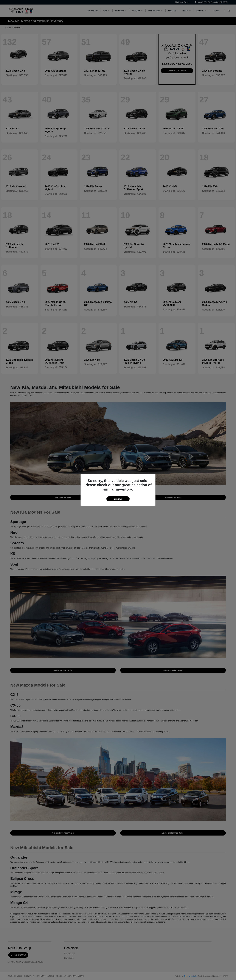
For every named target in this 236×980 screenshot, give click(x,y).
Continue (118, 499)
